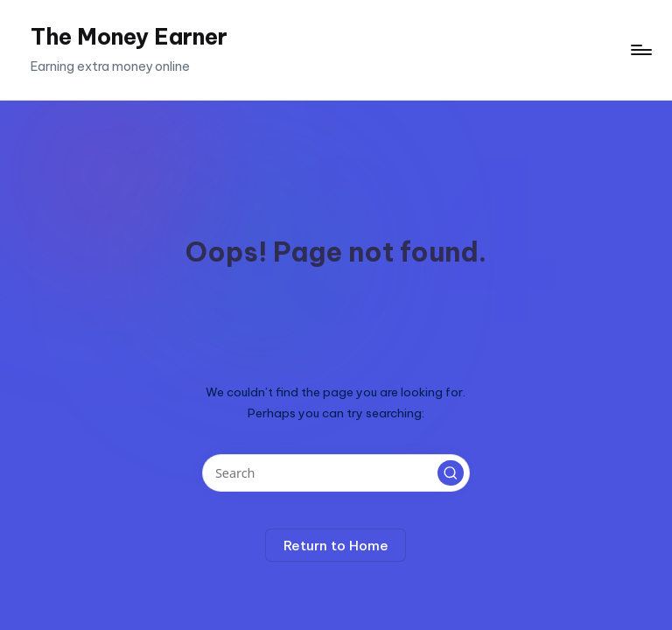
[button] (451, 473)
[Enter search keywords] (336, 473)
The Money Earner (129, 37)
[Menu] (640, 50)
